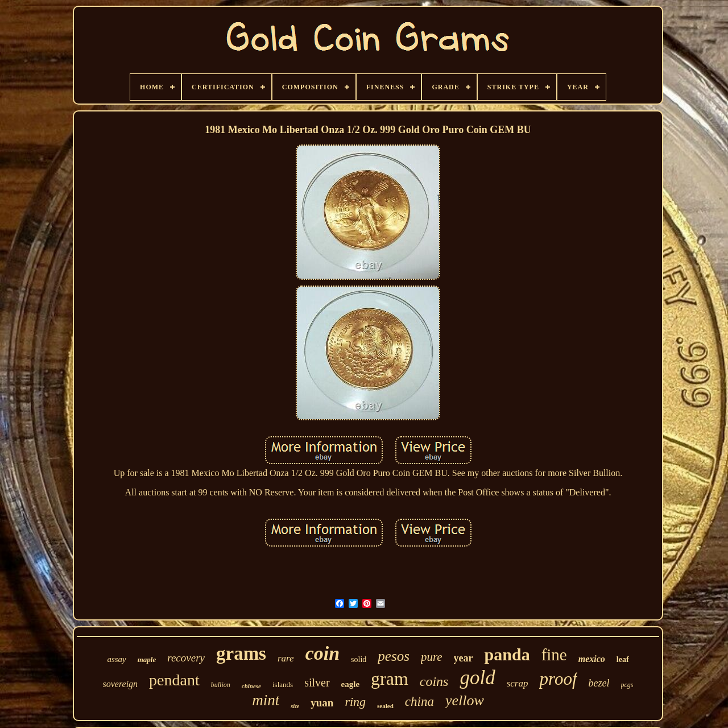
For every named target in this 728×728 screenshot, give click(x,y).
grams (241, 653)
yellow (465, 700)
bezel (599, 683)
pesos (394, 656)
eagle (350, 684)
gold (477, 678)
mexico (592, 659)
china (419, 702)
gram (390, 679)
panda (507, 654)
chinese (251, 686)
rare (286, 658)
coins (434, 681)
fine (554, 655)
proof (558, 679)
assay (116, 659)
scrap (518, 683)
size (295, 706)
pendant (174, 680)
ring (355, 702)
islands (283, 684)
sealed (385, 706)
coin (322, 653)
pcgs (627, 685)
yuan (322, 703)
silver (317, 682)
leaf (623, 659)
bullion (221, 685)
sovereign (121, 684)
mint (266, 700)
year (464, 658)
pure (432, 657)
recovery (186, 658)
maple (147, 659)
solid (359, 659)
